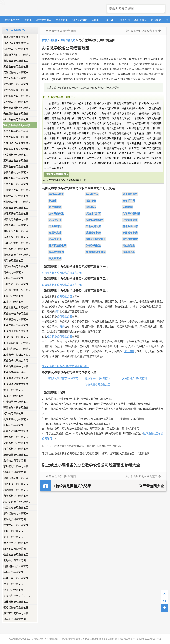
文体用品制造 (56, 214)
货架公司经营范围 (13, 413)
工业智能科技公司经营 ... (17, 343)
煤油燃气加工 (93, 214)
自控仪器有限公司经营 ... (17, 55)
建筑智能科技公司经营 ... (17, 478)
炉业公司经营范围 (13, 537)
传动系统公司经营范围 (16, 237)
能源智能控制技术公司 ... (17, 596)
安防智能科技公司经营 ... (17, 90)
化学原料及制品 (131, 214)
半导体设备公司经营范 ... (17, 149)
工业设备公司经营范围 (16, 66)
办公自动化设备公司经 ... (17, 143)
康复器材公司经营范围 (16, 496)
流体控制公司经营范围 (16, 543)
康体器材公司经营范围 (16, 513)
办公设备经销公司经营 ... (17, 131)
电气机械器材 (130, 239)
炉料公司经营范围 (13, 531)
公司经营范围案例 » (57, 174)
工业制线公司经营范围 (16, 337)
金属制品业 (55, 233)
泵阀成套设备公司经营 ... (17, 161)
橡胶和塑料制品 (94, 220)
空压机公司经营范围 (15, 519)
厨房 (62, 326)
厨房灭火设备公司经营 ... (17, 231)
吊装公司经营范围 (13, 396)
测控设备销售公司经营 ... (17, 202)
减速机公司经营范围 (15, 472)
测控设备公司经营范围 (16, 196)
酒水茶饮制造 (80, 20)
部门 (57, 311)
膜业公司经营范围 (13, 584)
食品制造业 (62, 20)
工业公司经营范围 (13, 302)
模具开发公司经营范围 (16, 578)
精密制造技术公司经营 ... (17, 502)
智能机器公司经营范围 (98, 385)
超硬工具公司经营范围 (16, 213)
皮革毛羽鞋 (124, 20)
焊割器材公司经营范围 (16, 249)
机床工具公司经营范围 (16, 419)
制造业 (28, 20)
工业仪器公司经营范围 (16, 325)
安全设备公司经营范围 (16, 102)
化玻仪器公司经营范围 (16, 402)
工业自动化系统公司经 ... (17, 360)
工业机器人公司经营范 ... (17, 308)
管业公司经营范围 (13, 390)
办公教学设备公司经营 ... (18, 125)
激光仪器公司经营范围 (16, 455)
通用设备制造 (93, 233)
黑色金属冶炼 (93, 226)
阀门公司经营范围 (13, 261)
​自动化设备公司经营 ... (16, 43)
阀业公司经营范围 (13, 272)
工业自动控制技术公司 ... (17, 372)
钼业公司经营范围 (13, 590)
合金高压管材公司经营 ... (17, 243)
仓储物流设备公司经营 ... (17, 190)
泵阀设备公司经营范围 (16, 166)
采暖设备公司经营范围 (16, 178)
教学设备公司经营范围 (60, 336)
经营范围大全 (13, 20)
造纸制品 (156, 20)
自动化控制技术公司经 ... (17, 37)
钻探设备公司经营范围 (16, 49)
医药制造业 (55, 220)
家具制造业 (55, 259)
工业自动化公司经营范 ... (17, 378)
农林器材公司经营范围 (16, 602)
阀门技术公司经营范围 (16, 266)
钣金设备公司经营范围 (16, 119)
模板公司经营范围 (13, 572)
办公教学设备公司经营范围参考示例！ (63, 273)
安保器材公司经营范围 (16, 72)
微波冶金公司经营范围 (98, 378)
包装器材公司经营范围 (16, 155)
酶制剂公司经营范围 (15, 549)
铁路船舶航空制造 (96, 239)
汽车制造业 (55, 239)
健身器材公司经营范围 (16, 437)
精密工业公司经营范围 (16, 484)
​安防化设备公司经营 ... (16, 78)
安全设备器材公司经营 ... (17, 108)
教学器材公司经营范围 (16, 449)
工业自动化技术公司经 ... (17, 384)
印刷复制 (128, 207)
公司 (60, 316)
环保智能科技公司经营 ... (17, 408)
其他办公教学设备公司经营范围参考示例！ (66, 366)
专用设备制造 (68, 40)
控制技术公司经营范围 (16, 525)
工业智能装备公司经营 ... (17, 349)
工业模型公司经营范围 (16, 319)
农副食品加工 (44, 20)
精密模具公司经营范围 (16, 490)
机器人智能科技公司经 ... (17, 431)
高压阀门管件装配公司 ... (17, 290)
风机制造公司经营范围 (16, 284)
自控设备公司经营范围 (16, 61)
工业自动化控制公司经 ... (17, 355)
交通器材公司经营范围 (16, 443)
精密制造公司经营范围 (16, 508)
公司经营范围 (65, 297)
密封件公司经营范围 (15, 560)
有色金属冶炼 (130, 226)
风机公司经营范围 (13, 278)
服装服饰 (108, 20)
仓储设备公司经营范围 (16, 184)
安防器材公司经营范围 (16, 84)
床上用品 (129, 351)
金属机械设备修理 (96, 252)
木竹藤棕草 (141, 20)
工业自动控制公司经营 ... (17, 366)
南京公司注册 (50, 40)
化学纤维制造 (130, 220)
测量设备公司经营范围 (16, 208)
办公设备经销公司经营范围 (141, 31)
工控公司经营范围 (13, 296)
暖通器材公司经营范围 (16, 607)
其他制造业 (129, 246)
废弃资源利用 (56, 252)
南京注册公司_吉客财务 (28, 8)
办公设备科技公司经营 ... (17, 137)
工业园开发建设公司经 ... (17, 331)
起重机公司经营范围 (15, 619)
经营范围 (67, 316)
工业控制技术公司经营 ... (17, 313)
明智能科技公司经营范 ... (17, 566)
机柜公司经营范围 (13, 425)
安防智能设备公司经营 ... (17, 96)
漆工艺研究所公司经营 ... (17, 613)
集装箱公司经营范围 (15, 460)
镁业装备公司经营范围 (16, 555)
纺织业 (95, 20)
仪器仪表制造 (93, 246)
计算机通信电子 (58, 246)
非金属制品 (55, 226)
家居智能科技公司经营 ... (17, 466)
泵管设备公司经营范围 (16, 172)
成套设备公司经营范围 (16, 225)
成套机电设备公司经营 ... (17, 219)
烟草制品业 (129, 252)
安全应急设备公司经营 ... (17, 114)
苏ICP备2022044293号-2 (149, 639)
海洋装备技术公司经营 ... (17, 255)
